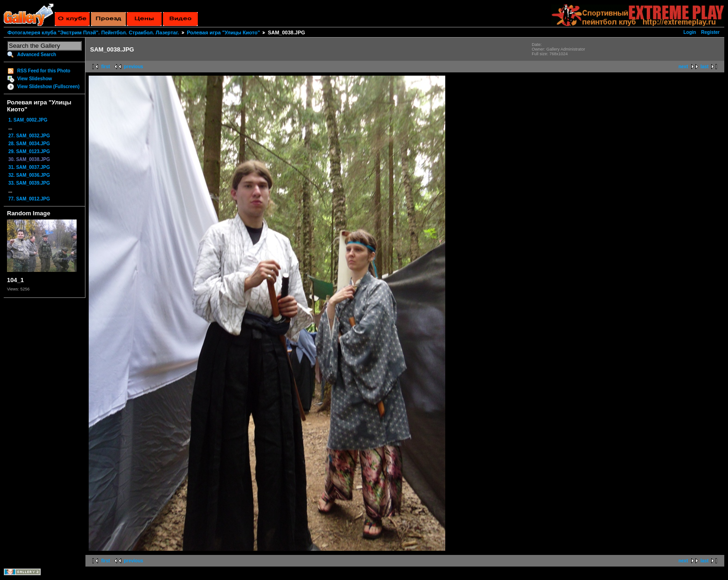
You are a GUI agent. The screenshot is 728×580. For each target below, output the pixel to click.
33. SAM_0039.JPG (29, 183)
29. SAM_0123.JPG (29, 151)
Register (710, 32)
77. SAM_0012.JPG (29, 199)
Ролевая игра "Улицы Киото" (224, 32)
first (106, 67)
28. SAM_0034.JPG (29, 144)
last (705, 67)
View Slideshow (35, 79)
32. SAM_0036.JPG (29, 175)
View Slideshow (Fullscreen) (48, 87)
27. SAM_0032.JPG (29, 136)
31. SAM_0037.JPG (29, 167)
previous (134, 67)
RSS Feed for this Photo (44, 71)
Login (690, 32)
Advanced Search (37, 55)
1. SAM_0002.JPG (28, 120)
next (683, 67)
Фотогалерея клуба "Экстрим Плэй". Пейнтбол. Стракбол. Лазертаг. (93, 32)
